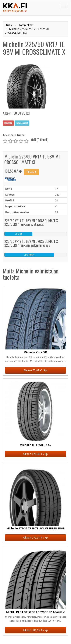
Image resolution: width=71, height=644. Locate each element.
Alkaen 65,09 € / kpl (36, 370)
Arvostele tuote (14, 135)
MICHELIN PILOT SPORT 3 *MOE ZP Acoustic (35, 612)
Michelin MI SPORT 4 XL (35, 445)
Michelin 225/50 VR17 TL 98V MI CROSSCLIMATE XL (32, 159)
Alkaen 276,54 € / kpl (36, 537)
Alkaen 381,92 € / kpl (36, 630)
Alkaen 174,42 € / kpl (36, 454)
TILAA (31, 172)
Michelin (8, 123)
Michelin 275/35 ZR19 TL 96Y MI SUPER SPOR (36, 528)
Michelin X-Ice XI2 (35, 352)
